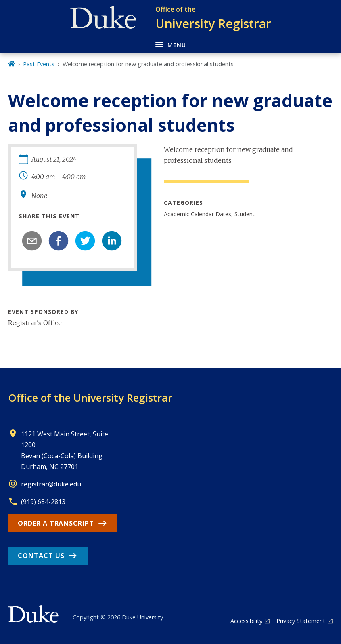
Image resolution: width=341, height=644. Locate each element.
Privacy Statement (301, 621)
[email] (32, 241)
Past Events (39, 64)
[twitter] (85, 241)
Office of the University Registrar (90, 398)
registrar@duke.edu (51, 484)
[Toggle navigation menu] (170, 44)
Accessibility (246, 621)
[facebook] (59, 241)
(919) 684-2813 (43, 502)
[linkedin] (112, 241)
